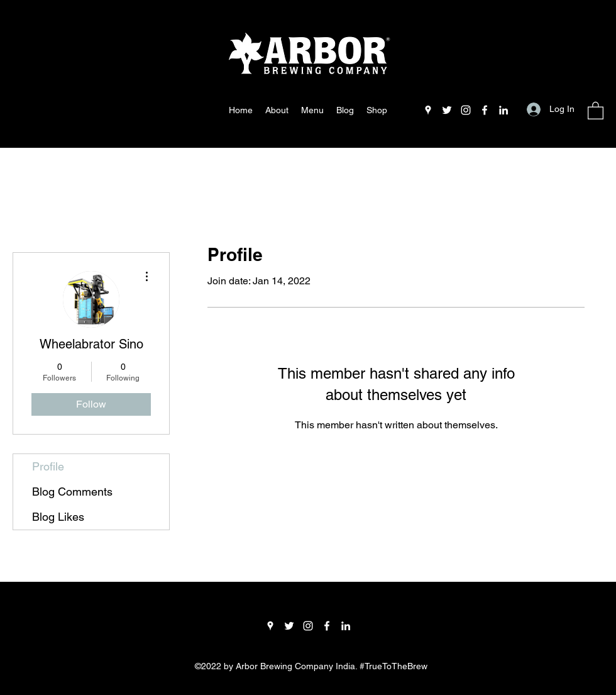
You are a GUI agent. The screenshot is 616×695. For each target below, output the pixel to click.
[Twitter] (447, 110)
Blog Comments (72, 492)
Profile (48, 466)
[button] (596, 110)
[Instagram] (466, 110)
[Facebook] (485, 110)
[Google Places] (428, 110)
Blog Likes (58, 517)
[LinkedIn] (503, 110)
